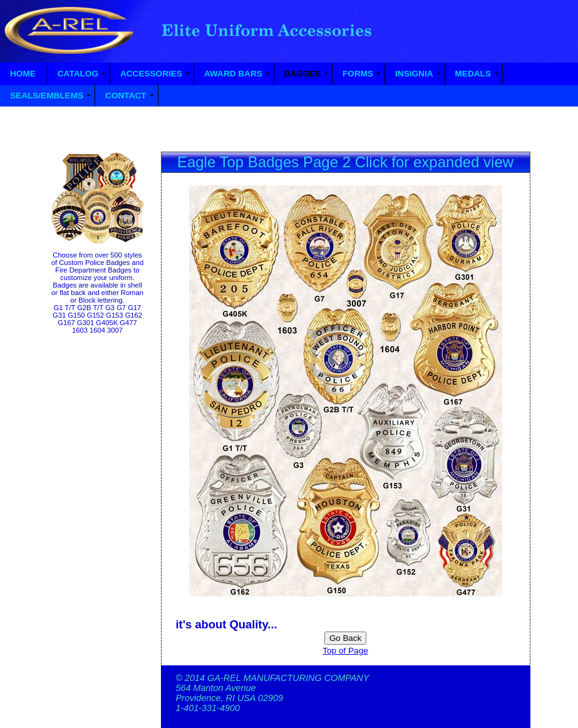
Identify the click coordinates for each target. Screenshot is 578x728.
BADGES (302, 74)
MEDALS (473, 74)
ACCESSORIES (151, 74)
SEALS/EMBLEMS (47, 96)
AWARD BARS (233, 74)
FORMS (358, 74)
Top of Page (345, 651)
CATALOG (78, 74)
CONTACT (126, 96)
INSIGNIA (414, 74)
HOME (23, 74)
